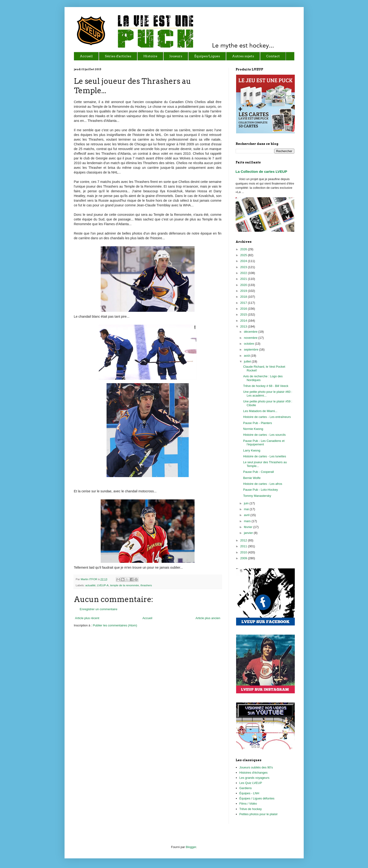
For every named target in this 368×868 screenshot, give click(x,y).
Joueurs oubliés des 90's (256, 767)
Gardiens (246, 788)
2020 (244, 285)
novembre (251, 338)
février (249, 527)
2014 (244, 321)
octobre (249, 344)
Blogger (191, 847)
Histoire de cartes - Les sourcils (264, 435)
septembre (251, 349)
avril (247, 515)
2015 (244, 314)
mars (248, 521)
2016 (244, 309)
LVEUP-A (103, 585)
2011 (244, 546)
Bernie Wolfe (252, 478)
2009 (244, 558)
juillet (248, 361)
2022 (244, 273)
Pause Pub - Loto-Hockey (261, 490)
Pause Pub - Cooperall (259, 472)
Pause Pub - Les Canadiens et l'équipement (264, 443)
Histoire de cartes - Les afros (263, 484)
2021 (244, 279)
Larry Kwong (252, 450)
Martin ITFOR (89, 579)
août (247, 356)
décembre (251, 332)
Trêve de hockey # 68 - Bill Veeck (266, 386)
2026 (244, 249)
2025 (244, 255)
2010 (244, 552)
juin (247, 503)
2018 (244, 297)
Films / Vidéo (248, 804)
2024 (244, 261)
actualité (90, 585)
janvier (249, 533)
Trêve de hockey (251, 809)
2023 (244, 267)
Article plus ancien (208, 618)
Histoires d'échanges (253, 773)
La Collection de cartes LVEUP (261, 172)
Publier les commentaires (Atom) (115, 625)
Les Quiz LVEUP (251, 783)
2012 (244, 540)
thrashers (146, 585)
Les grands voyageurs (254, 778)
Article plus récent (87, 618)
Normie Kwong (253, 429)
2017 (244, 303)
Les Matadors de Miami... (260, 411)
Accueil (147, 618)
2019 (244, 291)
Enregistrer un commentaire (99, 609)
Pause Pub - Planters (258, 423)
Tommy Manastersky (257, 496)
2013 (244, 326)
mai (247, 509)
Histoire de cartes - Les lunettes (265, 456)
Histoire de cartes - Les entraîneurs (267, 417)
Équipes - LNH (249, 793)
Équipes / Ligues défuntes (257, 798)
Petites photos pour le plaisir (259, 814)
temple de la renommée (125, 585)
